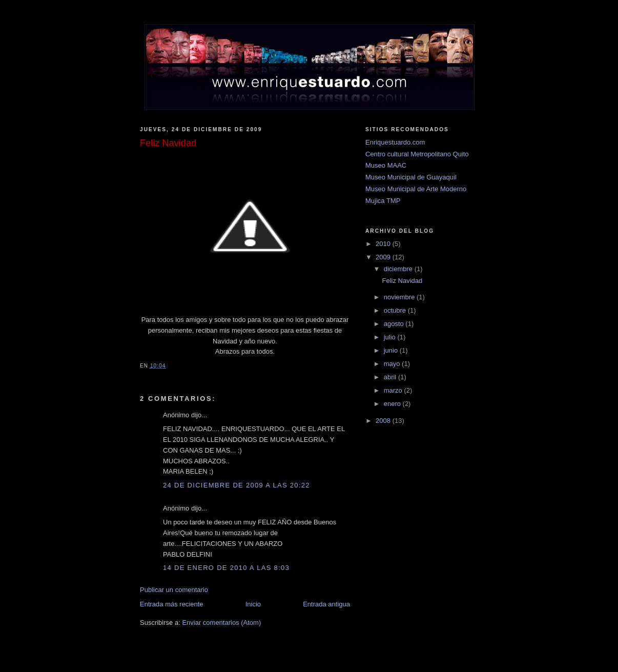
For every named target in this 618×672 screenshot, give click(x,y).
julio (391, 337)
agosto (395, 324)
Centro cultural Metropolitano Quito (417, 154)
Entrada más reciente (172, 604)
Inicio (253, 604)
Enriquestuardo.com (395, 142)
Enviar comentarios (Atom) (221, 623)
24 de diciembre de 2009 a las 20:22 (236, 485)
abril (391, 377)
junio (392, 350)
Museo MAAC (386, 165)
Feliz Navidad (402, 281)
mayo (393, 364)
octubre (396, 310)
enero (393, 404)
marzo (394, 390)
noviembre (400, 297)
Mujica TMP (383, 201)
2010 (384, 244)
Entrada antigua (326, 604)
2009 (384, 257)
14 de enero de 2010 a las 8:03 (226, 568)
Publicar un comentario (174, 590)
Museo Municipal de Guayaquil (411, 177)
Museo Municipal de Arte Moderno (416, 189)
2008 (384, 421)
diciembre (399, 269)
